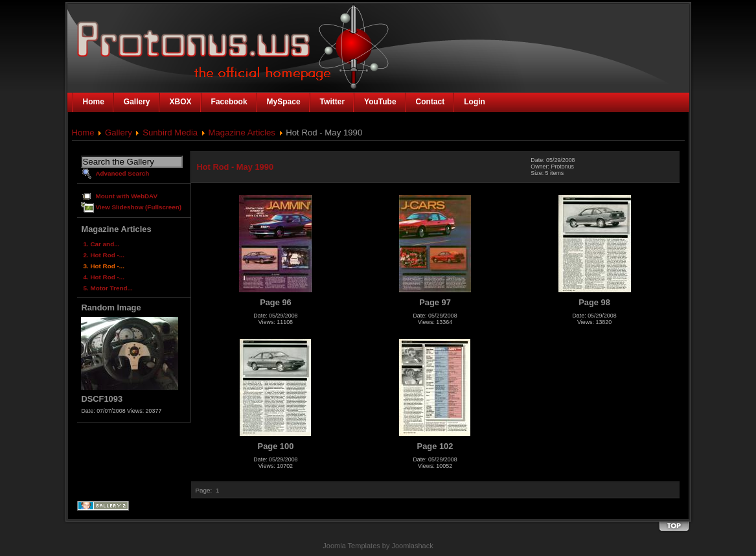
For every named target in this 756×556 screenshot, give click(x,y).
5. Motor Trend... (108, 288)
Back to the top (674, 527)
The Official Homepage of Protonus (179, 41)
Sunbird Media (170, 133)
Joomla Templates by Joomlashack (378, 546)
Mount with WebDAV (126, 196)
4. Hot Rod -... (104, 277)
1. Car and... (101, 244)
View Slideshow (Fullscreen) (138, 207)
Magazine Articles (242, 133)
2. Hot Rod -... (104, 255)
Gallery (119, 133)
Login (475, 102)
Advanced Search (122, 173)
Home (83, 133)
